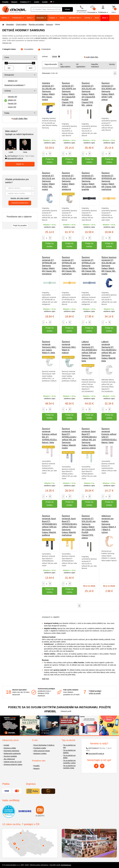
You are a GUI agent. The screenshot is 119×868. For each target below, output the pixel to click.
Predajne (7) (25, 2)
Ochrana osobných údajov (13, 764)
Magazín (14, 2)
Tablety (29, 18)
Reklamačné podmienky (12, 753)
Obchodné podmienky (11, 751)
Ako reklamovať (9, 759)
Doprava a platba (10, 748)
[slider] (6, 63)
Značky (37, 2)
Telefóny (5, 18)
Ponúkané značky (40, 748)
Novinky (112, 64)
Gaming (87, 18)
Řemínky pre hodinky (36, 24)
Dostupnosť (9, 75)
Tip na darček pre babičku (69, 751)
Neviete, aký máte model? (20, 198)
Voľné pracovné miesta (42, 751)
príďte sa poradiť (95, 693)
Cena (7, 57)
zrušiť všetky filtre (20, 119)
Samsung (49, 24)
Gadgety (52, 18)
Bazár (97, 18)
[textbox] (20, 188)
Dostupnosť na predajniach (14, 85)
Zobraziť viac (7, 43)
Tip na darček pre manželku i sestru (69, 762)
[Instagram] (102, 766)
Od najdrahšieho (81, 65)
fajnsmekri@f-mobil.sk (14, 158)
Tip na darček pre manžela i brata (69, 767)
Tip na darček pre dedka (69, 757)
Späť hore (46, 679)
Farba (7, 113)
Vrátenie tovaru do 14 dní (13, 762)
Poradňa (5, 2)
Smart (62, 18)
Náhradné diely (74, 18)
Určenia (8, 91)
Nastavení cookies (40, 753)
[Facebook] (96, 766)
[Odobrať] (56, 57)
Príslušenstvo (17, 18)
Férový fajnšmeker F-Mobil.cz (44, 745)
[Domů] (3, 25)
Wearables (41, 18)
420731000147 (20, 156)
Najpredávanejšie (51, 64)
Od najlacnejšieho (65, 65)
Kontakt (45, 2)
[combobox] (20, 188)
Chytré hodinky (21, 24)
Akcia (104, 18)
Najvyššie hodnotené (95, 65)
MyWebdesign (66, 865)
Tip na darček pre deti (69, 746)
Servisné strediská (10, 756)
